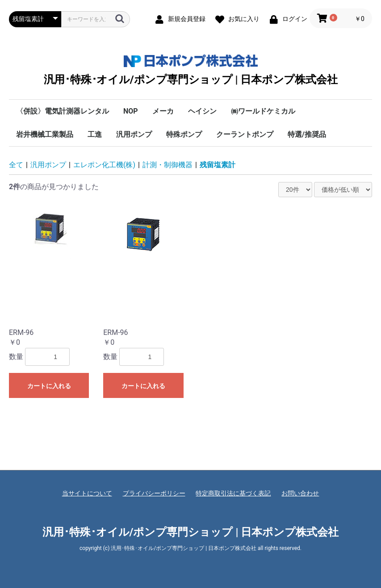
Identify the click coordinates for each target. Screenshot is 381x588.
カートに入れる (49, 386)
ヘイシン (202, 111)
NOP (131, 111)
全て (16, 165)
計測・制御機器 (167, 165)
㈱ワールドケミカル (263, 111)
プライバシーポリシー (154, 493)
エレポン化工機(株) (104, 165)
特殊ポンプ (184, 134)
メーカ (163, 111)
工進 (95, 134)
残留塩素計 (218, 165)
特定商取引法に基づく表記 (233, 493)
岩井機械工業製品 (45, 134)
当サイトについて (87, 493)
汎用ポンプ (134, 134)
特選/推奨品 (307, 134)
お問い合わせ (300, 493)
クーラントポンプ (245, 134)
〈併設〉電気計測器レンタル (63, 111)
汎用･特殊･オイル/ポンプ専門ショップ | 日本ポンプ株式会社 (191, 70)
